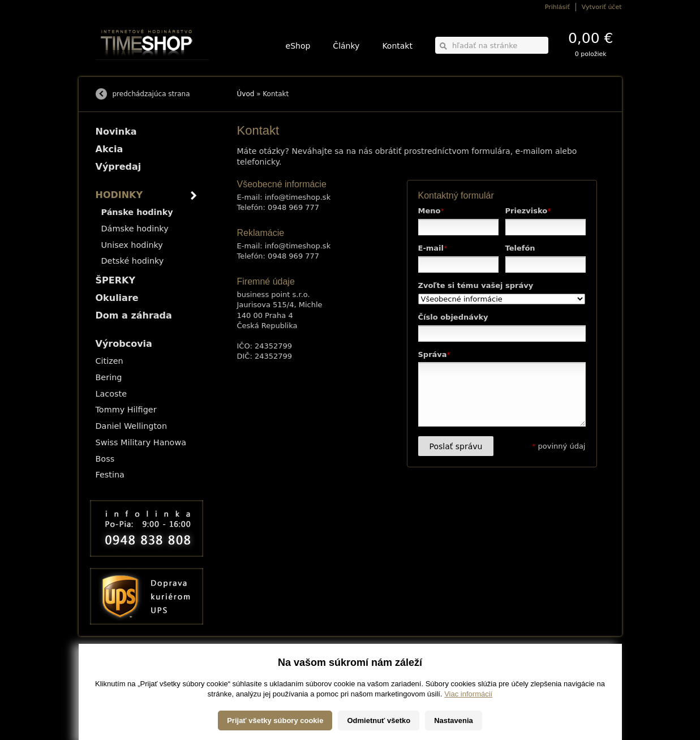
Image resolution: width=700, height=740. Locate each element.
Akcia (109, 149)
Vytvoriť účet (602, 7)
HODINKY (119, 195)
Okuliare (117, 298)
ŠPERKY (115, 280)
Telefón (520, 248)
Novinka (116, 132)
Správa (435, 354)
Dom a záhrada (134, 315)
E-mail (433, 248)
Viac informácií (468, 722)
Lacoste (111, 394)
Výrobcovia (124, 344)
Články (346, 46)
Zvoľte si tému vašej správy (476, 285)
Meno (431, 211)
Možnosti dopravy (118, 666)
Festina (110, 475)
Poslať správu (456, 446)
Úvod (246, 94)
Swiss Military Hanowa (141, 442)
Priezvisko (528, 211)
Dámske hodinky (135, 229)
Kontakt (397, 46)
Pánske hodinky (137, 212)
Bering (109, 377)
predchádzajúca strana (151, 94)
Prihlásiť (557, 7)
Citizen (109, 361)
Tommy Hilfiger (126, 410)
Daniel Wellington (132, 426)
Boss (105, 459)
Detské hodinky (133, 261)
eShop (298, 46)
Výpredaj (119, 167)
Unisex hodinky (132, 245)
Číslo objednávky (453, 317)
